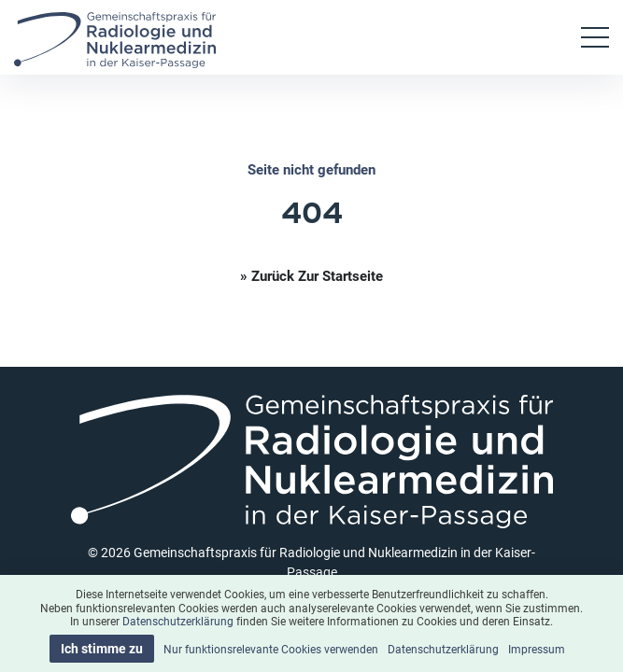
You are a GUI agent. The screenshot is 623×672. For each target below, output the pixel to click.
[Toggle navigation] (595, 37)
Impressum (537, 649)
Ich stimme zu (102, 648)
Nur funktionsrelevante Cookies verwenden (271, 649)
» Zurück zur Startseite (311, 275)
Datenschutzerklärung (178, 621)
